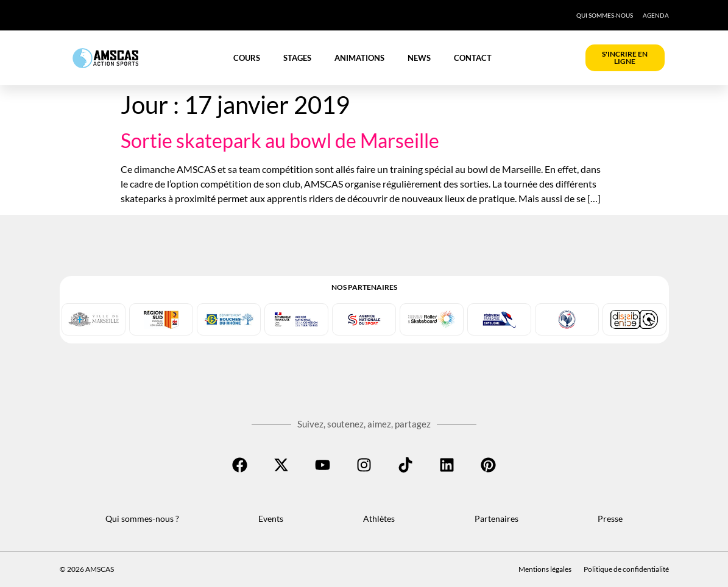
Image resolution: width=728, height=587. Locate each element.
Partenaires (497, 518)
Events (271, 518)
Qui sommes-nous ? (142, 518)
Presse (610, 518)
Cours (247, 58)
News (419, 58)
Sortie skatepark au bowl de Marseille (280, 140)
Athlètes (379, 518)
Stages (297, 58)
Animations (359, 58)
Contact (473, 58)
